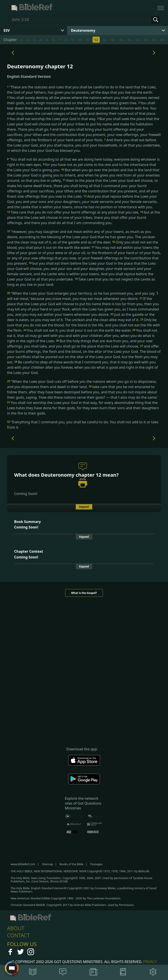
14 (113, 40)
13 (104, 40)
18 (146, 40)
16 (129, 40)
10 (80, 40)
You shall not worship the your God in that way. (52, 119)
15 (121, 40)
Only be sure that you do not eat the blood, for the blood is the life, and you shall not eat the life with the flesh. (84, 325)
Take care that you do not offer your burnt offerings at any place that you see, (74, 212)
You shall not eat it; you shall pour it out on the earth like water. (78, 330)
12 (96, 40)
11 (88, 40)
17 (137, 40)
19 (154, 40)
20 (162, 40)
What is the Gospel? (84, 593)
